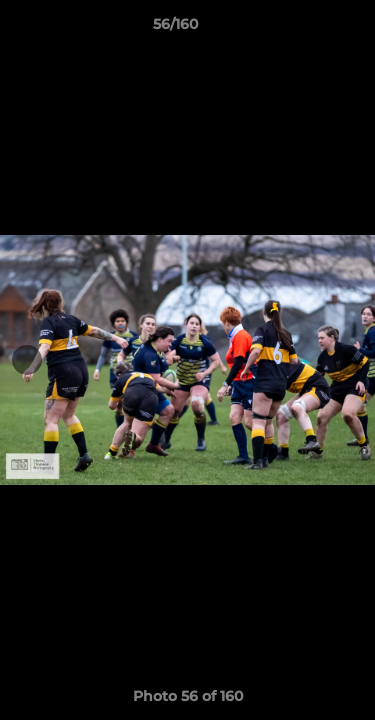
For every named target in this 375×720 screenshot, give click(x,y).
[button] (303, 29)
